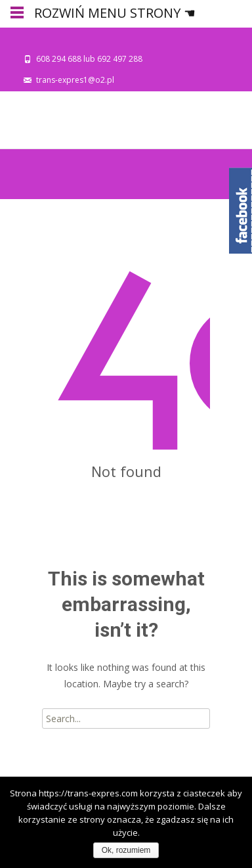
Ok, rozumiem (126, 850)
